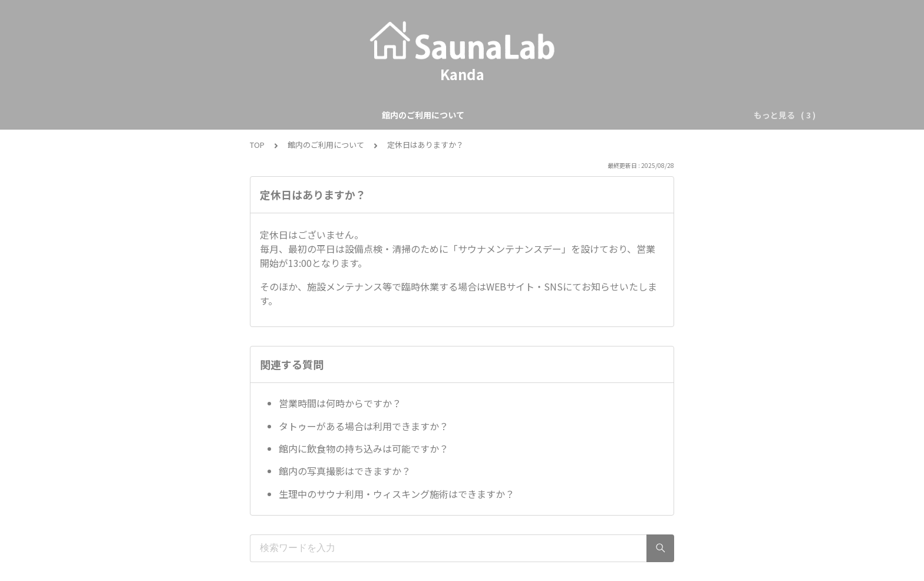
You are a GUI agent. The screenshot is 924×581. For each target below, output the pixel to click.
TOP (257, 145)
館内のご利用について (359, 115)
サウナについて (520, 115)
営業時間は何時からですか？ (340, 403)
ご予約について (445, 115)
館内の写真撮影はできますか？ (345, 471)
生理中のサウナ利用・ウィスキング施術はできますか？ (397, 494)
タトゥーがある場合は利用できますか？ (364, 426)
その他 (577, 115)
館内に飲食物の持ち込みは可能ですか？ (364, 448)
